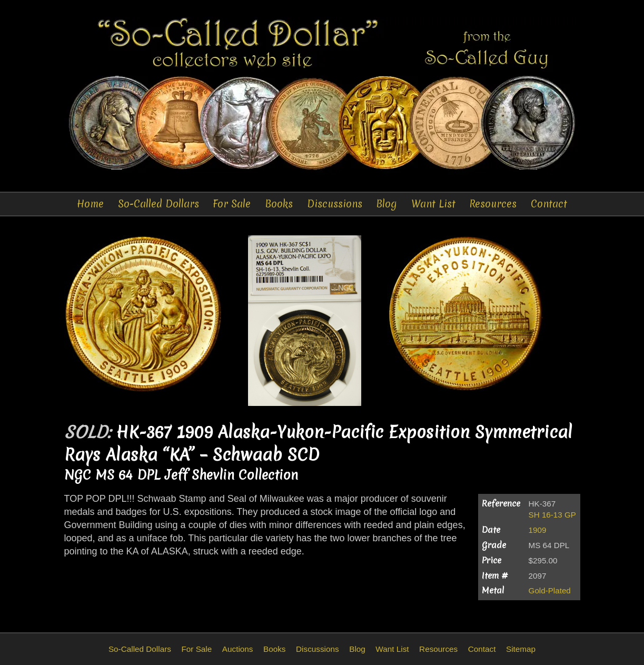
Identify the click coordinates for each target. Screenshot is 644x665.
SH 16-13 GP (552, 515)
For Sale (232, 204)
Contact (549, 204)
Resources (493, 204)
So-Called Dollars (158, 204)
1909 (538, 530)
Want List (433, 204)
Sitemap (521, 649)
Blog (387, 204)
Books (279, 204)
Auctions (238, 649)
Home (90, 204)
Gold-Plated (550, 590)
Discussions (335, 204)
